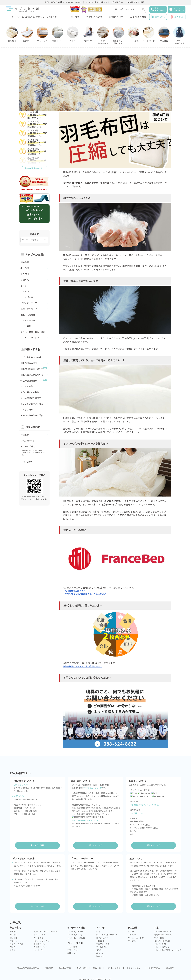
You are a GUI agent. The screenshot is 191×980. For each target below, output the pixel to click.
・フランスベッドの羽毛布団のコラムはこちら (86, 595)
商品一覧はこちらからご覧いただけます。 (84, 667)
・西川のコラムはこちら (75, 591)
